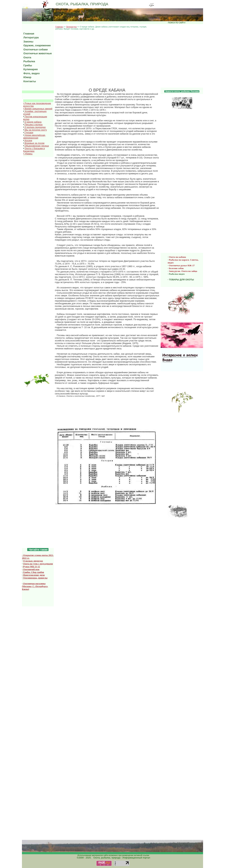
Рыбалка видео (177, 274)
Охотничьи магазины (34, 583)
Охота (27, 57)
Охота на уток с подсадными (38, 564)
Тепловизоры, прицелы (35, 578)
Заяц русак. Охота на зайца (183, 271)
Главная (59, 27)
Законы (28, 41)
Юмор (27, 77)
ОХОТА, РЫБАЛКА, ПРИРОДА (82, 4)
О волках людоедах (33, 561)
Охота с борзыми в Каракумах (34, 150)
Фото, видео (31, 73)
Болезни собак (176, 268)
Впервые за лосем (34, 143)
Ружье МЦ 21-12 (31, 566)
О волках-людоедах (35, 127)
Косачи (28, 140)
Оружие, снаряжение (36, 45)
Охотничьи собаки (35, 49)
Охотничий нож (31, 569)
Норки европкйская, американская (34, 136)
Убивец (28, 154)
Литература (71, 27)
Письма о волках (33, 125)
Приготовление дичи (34, 575)
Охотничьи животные (37, 53)
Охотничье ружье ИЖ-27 (182, 265)
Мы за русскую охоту (35, 130)
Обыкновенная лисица (36, 146)
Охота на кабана (178, 257)
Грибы (27, 65)
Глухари (29, 132)
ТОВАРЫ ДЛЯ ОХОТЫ (181, 280)
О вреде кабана (33, 122)
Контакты (29, 81)
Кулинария (30, 69)
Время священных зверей (38, 109)
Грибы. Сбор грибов (33, 572)
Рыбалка (28, 61)
